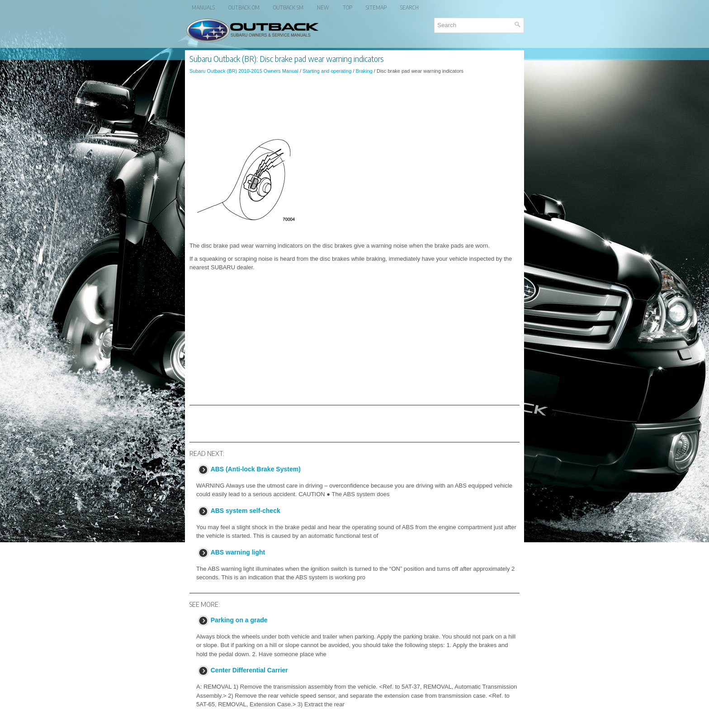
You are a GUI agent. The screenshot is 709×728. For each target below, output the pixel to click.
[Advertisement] (354, 106)
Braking (364, 71)
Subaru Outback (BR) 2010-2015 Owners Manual (244, 71)
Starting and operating (327, 71)
